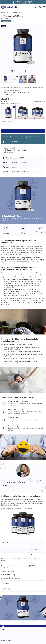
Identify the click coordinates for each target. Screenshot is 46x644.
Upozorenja (6, 589)
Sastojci (5, 542)
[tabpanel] (23, 560)
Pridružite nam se (7, 640)
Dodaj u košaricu (23, 131)
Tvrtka (3, 630)
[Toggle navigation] (44, 7)
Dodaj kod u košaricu (24, 3)
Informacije (5, 635)
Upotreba (5, 583)
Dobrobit (9, 12)
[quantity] (23, 126)
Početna (3, 12)
